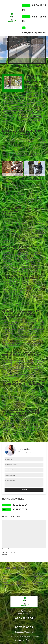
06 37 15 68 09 (20, 509)
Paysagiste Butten (8, 582)
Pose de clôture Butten (7, 578)
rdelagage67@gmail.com (34, 32)
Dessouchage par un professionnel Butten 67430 (39, 582)
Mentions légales (24, 640)
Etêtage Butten (22, 579)
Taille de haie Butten (22, 575)
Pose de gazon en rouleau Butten (39, 575)
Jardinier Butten (7, 574)
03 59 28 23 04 (20, 505)
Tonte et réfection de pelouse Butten (23, 583)
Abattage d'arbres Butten (8, 586)
